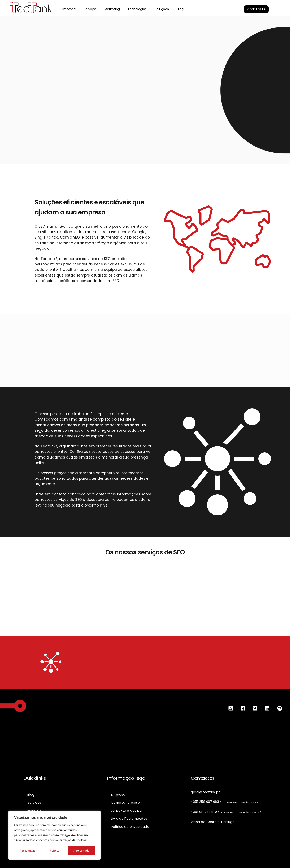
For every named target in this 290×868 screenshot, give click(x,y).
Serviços (34, 801)
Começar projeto (126, 801)
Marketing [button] (112, 9)
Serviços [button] (90, 9)
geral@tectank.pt (205, 791)
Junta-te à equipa (126, 809)
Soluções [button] (162, 9)
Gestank (34, 809)
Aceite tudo (81, 851)
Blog (180, 9)
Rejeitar (55, 851)
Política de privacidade (130, 825)
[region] (54, 835)
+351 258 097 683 (225, 800)
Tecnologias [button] (137, 9)
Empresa (69, 9)
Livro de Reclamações (129, 817)
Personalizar (28, 851)
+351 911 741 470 (226, 810)
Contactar (256, 9)
